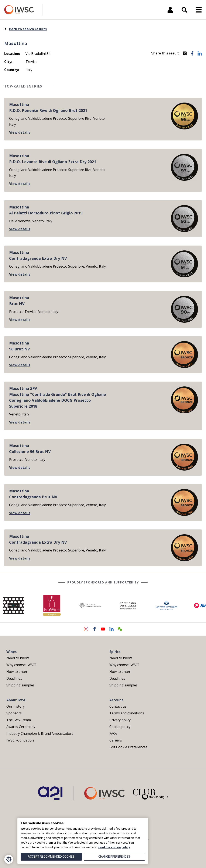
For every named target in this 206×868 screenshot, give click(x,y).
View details (20, 132)
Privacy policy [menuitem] (120, 720)
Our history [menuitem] (16, 706)
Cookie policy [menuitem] (120, 727)
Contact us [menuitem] (118, 706)
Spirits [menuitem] (115, 652)
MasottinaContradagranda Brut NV (33, 494)
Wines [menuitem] (11, 652)
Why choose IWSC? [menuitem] (21, 665)
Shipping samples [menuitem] (20, 685)
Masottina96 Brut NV (20, 346)
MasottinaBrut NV (19, 301)
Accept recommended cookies (51, 857)
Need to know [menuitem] (18, 658)
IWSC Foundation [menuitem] (20, 740)
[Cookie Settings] (9, 859)
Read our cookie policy (114, 847)
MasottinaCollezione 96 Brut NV (30, 449)
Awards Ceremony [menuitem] (21, 727)
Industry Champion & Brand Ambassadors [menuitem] (40, 733)
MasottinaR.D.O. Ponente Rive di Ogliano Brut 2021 (48, 107)
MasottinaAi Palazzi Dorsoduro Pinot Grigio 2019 (46, 210)
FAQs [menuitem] (113, 733)
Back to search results (25, 29)
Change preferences (114, 857)
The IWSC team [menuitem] (19, 720)
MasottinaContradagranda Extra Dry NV (38, 255)
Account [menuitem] (116, 700)
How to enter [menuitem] (17, 672)
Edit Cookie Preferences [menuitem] (128, 747)
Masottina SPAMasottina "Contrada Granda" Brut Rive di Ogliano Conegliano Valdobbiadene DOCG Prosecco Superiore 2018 (58, 397)
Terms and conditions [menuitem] (127, 713)
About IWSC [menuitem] (16, 700)
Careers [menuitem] (116, 740)
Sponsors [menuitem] (14, 713)
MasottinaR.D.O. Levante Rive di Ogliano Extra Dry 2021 (53, 159)
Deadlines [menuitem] (14, 678)
